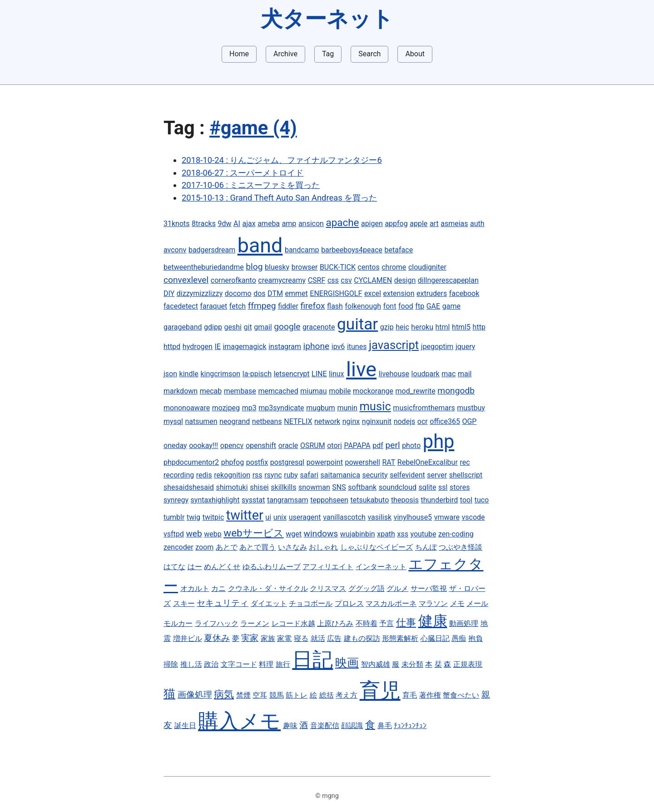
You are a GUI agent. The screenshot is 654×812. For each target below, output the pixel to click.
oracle (288, 445)
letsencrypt (292, 374)
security (375, 475)
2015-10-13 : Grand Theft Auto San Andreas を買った (279, 198)
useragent (305, 517)
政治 (211, 664)
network (327, 421)
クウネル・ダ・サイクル (268, 588)
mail (465, 374)
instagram (285, 347)
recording (179, 475)
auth (477, 224)
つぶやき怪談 (461, 547)
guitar (357, 324)
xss (402, 534)
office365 (445, 421)
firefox (312, 306)
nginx (351, 421)
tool (466, 500)
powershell (362, 462)
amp (289, 224)
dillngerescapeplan (448, 280)
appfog (396, 224)
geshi (233, 327)
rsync (273, 475)
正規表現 (468, 664)
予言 (386, 623)
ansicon (311, 224)
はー (195, 567)
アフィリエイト (328, 567)
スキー (184, 603)
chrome (394, 267)
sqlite (428, 487)
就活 (318, 638)
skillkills (283, 487)
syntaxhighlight (215, 500)
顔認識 (352, 726)
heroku (422, 327)
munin (347, 408)
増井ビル (188, 638)
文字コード (239, 664)
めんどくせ (222, 567)
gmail (263, 327)
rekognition (232, 475)
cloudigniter (427, 267)
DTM (275, 293)
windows (321, 534)
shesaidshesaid (189, 487)
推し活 (191, 664)
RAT (389, 462)
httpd (172, 347)
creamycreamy (282, 280)
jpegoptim (437, 347)
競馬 (277, 695)
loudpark (426, 374)
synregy (176, 500)
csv (346, 280)
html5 (461, 327)
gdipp (213, 327)
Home (239, 54)
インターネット (381, 567)
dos (259, 293)
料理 (266, 664)
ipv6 (338, 347)
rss (258, 475)
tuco (482, 500)
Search (369, 54)
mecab (211, 391)
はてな (174, 567)
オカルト (195, 588)
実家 (250, 638)
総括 (327, 695)
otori (334, 445)
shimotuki (232, 487)
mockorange (373, 391)
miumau (313, 391)
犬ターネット (327, 19)
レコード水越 (293, 623)
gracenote (319, 327)
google (287, 327)
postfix (257, 462)
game (451, 306)
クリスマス (328, 588)
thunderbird (439, 500)
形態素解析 (400, 638)
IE (217, 347)
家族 (268, 638)
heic (402, 327)
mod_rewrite (416, 391)
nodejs (405, 421)
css (333, 280)
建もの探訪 (362, 638)
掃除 (171, 664)
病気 (224, 694)
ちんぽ (426, 547)
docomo (238, 293)
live (361, 369)
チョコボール (311, 603)
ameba (269, 224)
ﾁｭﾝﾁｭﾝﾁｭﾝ (410, 726)
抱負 (476, 638)
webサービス (253, 533)
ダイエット (269, 603)
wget (294, 534)
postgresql (287, 462)
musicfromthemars (424, 408)
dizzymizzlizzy (200, 293)
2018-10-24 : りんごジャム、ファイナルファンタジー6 (282, 160)
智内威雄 (376, 664)
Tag (328, 54)
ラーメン (255, 623)
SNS (339, 487)
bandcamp (302, 250)
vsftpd (174, 534)
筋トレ (297, 695)
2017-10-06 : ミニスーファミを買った (251, 185)
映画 (347, 663)
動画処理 (464, 623)
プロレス (349, 603)
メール (477, 603)
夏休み (217, 638)
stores (460, 487)
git (248, 327)
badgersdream (212, 250)
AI (237, 224)
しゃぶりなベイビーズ (377, 547)
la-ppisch (257, 374)
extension (399, 293)
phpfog (233, 462)
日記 (312, 660)
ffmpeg (262, 306)
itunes (357, 347)
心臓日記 (435, 638)
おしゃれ (323, 547)
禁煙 (243, 695)
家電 (284, 638)
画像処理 (195, 695)
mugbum (321, 408)
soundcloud (398, 487)
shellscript (466, 475)
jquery (465, 347)
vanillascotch (344, 517)
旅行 (283, 664)
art (434, 224)
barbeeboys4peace (352, 250)
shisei (259, 487)
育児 (380, 691)
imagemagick (244, 347)
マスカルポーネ (391, 603)
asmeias (454, 224)
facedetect (181, 306)
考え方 (347, 695)
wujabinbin (358, 534)
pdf (378, 445)
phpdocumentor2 (191, 462)
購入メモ (239, 721)
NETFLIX (298, 421)
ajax (249, 224)
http (479, 327)
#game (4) (253, 128)
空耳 (260, 695)
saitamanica (340, 475)
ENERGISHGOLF (336, 293)
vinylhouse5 (413, 517)
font (390, 306)
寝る (301, 638)
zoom (204, 547)
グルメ (397, 588)
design (405, 280)
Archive (285, 54)
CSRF (317, 280)
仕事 (406, 622)
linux (336, 374)
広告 (334, 638)
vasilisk (379, 517)
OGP (469, 421)
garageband (183, 327)
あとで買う (258, 547)
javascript (394, 345)
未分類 (412, 664)
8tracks (204, 224)
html (443, 327)
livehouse (394, 374)
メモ (457, 603)
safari (310, 475)
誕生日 (185, 726)
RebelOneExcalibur (428, 462)
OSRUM (313, 445)
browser (305, 267)
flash (335, 306)
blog (254, 267)
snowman (314, 487)
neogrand (235, 421)
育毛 (410, 695)
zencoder (178, 547)
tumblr (174, 517)
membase (240, 391)
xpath (386, 534)
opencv (232, 445)
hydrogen (198, 347)
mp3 (249, 408)
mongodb (456, 391)
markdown (181, 391)
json (170, 374)
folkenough (363, 306)
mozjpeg (226, 408)
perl (392, 445)
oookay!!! (203, 445)
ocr (423, 421)
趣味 (290, 726)
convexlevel (186, 280)
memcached (278, 391)
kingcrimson (220, 374)
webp (213, 534)
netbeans (267, 421)
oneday (175, 445)
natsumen (201, 421)
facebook (464, 293)
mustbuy (471, 408)
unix (280, 517)
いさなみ (292, 547)
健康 (433, 621)
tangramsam (288, 500)
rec (465, 462)
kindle (189, 374)
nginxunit (377, 421)
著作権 (430, 695)
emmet (296, 293)
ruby (291, 475)
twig (193, 517)
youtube (423, 534)
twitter (245, 515)
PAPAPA (357, 445)
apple (419, 224)
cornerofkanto (233, 280)
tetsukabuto (369, 500)
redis (204, 475)
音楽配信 (325, 726)
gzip (387, 327)
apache (343, 222)
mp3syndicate (281, 408)
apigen (372, 224)
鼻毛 (385, 726)
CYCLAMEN (373, 280)
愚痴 (459, 638)
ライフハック (217, 623)
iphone (317, 346)
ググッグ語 (367, 588)
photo (411, 445)
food (406, 306)
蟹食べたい (461, 695)
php (439, 441)
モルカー (178, 623)
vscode (473, 517)
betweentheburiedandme (204, 267)
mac (448, 374)
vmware (447, 517)
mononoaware (187, 408)
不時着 (367, 623)
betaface (399, 250)
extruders (432, 293)
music (375, 406)
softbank (362, 487)
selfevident (407, 475)
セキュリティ (223, 603)
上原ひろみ (335, 623)
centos (369, 267)
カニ (218, 588)
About (415, 54)
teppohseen (329, 500)
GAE (433, 306)
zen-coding (456, 534)
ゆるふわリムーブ (272, 567)
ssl (443, 487)
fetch (238, 306)
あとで (227, 547)
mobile (340, 391)
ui (268, 517)
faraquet (214, 306)
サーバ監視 (429, 588)
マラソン (433, 603)
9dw (224, 224)
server (437, 475)
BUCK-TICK (338, 267)
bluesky (277, 267)
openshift (261, 445)
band (260, 245)
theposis (405, 500)
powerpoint (325, 462)
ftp (420, 306)
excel (373, 293)
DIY (169, 293)
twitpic (213, 517)
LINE (319, 374)
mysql (173, 421)
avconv (175, 250)
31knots (177, 224)
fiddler (288, 306)
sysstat (253, 500)
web (194, 534)
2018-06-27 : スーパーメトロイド (243, 173)
